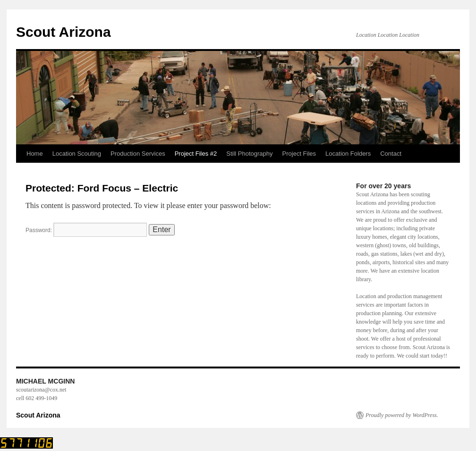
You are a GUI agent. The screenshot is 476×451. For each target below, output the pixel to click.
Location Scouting (77, 154)
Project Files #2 (196, 154)
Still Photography (249, 154)
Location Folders (348, 154)
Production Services (138, 154)
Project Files (299, 154)
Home (35, 154)
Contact (391, 154)
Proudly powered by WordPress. (402, 415)
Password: (86, 230)
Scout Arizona (64, 32)
